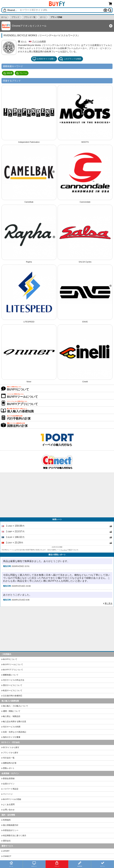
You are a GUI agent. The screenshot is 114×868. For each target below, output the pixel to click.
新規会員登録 (9, 778)
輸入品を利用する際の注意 (15, 722)
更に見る (109, 603)
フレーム (22, 73)
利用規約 (7, 820)
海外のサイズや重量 (12, 737)
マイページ (8, 794)
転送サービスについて (13, 690)
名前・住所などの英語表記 (15, 732)
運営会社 (7, 841)
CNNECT (7, 856)
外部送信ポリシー (11, 830)
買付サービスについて (13, 685)
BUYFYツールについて (13, 664)
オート (24, 41)
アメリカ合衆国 (39, 41)
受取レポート (9, 768)
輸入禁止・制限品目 (12, 716)
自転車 (8, 73)
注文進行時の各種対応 (13, 696)
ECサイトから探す (11, 747)
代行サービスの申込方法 (14, 680)
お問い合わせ (9, 810)
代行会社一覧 (9, 758)
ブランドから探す (11, 753)
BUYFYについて (10, 659)
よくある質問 (9, 804)
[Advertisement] (57, 495)
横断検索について (11, 675)
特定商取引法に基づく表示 (15, 836)
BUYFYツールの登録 (12, 799)
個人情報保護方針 (11, 825)
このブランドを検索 (70, 59)
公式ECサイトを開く (44, 59)
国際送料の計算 (10, 763)
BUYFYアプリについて (13, 670)
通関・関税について (12, 711)
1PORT (6, 851)
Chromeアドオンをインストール (29, 26)
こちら (64, 550)
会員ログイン (9, 784)
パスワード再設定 (11, 789)
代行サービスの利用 (12, 727)
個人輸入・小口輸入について (16, 706)
